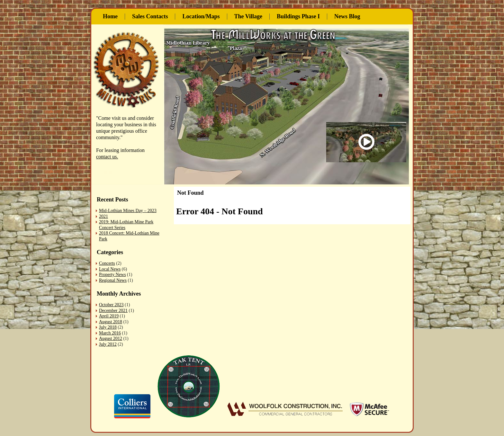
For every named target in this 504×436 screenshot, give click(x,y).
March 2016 (110, 333)
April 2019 (109, 316)
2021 (104, 216)
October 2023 (111, 305)
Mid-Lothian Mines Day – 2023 (128, 211)
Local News (110, 269)
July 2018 (108, 327)
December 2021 (113, 311)
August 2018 (111, 322)
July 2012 (108, 344)
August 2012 (111, 338)
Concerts (107, 263)
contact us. (107, 157)
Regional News (113, 280)
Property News (113, 275)
